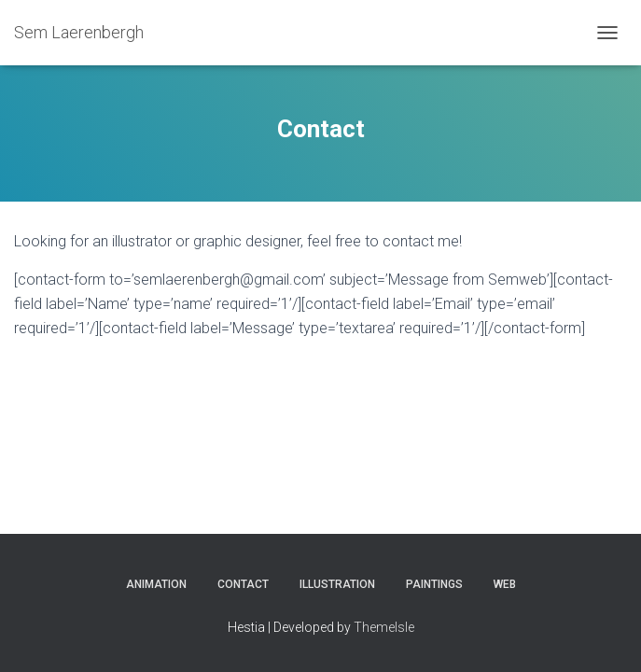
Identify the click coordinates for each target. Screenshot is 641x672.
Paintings (434, 584)
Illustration (337, 584)
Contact (243, 584)
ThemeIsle (384, 627)
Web (505, 584)
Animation (156, 584)
